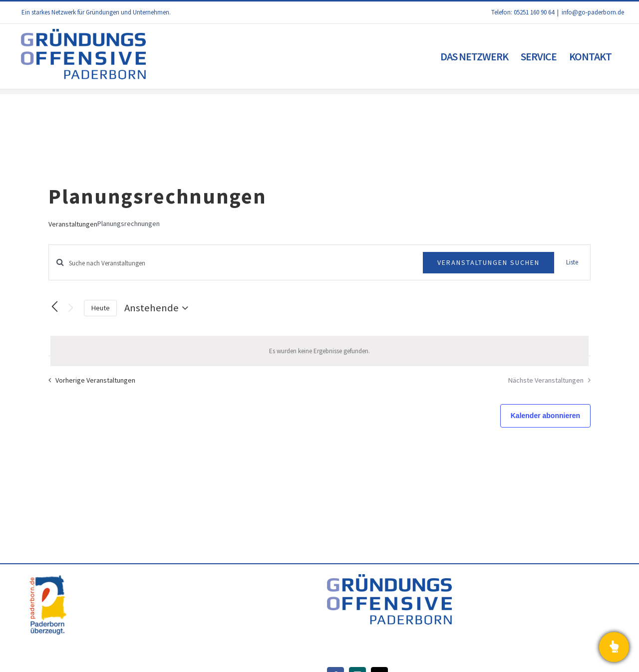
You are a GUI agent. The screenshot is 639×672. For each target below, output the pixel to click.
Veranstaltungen (73, 224)
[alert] (319, 351)
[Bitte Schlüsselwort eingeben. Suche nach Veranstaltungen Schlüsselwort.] (236, 263)
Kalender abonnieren (545, 416)
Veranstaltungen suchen (488, 262)
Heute (100, 308)
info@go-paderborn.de (593, 12)
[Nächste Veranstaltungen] (70, 308)
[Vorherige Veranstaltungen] (54, 307)
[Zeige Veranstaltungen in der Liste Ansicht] (572, 262)
